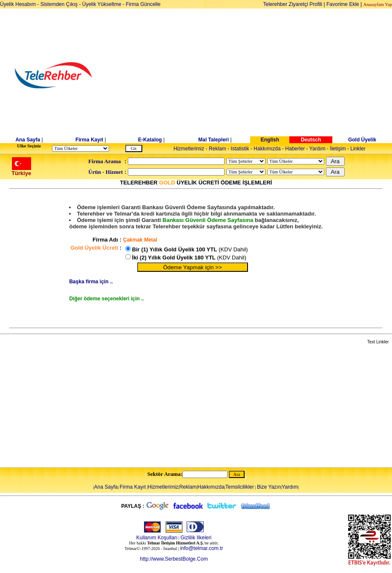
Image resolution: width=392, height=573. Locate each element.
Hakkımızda (267, 149)
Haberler (295, 149)
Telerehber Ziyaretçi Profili (293, 4)
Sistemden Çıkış (59, 4)
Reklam (218, 149)
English (270, 140)
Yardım (317, 149)
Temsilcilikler (240, 487)
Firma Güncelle (143, 4)
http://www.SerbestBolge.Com (174, 559)
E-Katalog (150, 140)
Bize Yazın (269, 487)
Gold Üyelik (362, 140)
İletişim (338, 149)
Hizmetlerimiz (189, 149)
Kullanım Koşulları (157, 538)
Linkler (358, 149)
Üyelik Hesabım (18, 4)
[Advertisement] (262, 75)
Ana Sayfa (28, 140)
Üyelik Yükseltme (102, 4)
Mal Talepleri (213, 140)
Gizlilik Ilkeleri (196, 538)
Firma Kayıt (89, 140)
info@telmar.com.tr (202, 548)
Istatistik (240, 149)
